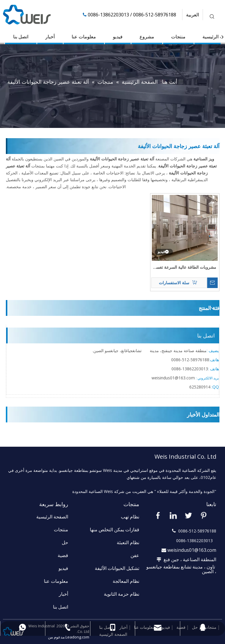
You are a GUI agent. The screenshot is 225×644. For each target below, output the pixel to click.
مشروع (147, 37)
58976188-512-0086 (190, 360)
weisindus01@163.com (192, 550)
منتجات (178, 37)
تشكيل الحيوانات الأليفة (117, 568)
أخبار (50, 37)
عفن (135, 555)
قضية (63, 555)
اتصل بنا (21, 37)
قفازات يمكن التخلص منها (115, 530)
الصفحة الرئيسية (52, 517)
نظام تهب (130, 517)
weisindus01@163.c (170, 378)
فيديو (118, 37)
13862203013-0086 (190, 369)
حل (65, 542)
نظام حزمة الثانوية (122, 594)
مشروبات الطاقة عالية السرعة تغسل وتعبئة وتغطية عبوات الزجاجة (185, 268)
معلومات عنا (84, 37)
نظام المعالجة (126, 581)
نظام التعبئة (128, 542)
